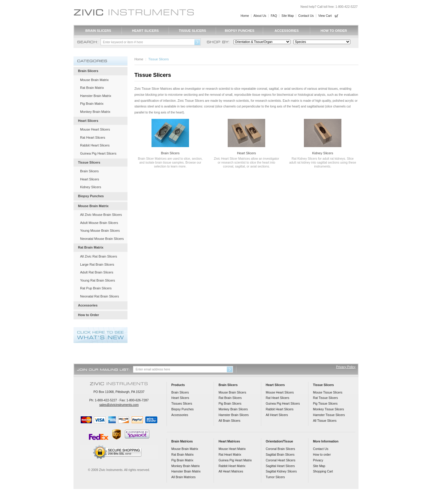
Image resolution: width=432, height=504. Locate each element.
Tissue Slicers (192, 31)
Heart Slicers (145, 31)
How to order (322, 455)
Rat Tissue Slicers (325, 398)
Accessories (286, 31)
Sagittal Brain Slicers (280, 455)
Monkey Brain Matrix (95, 112)
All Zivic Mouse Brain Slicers (101, 215)
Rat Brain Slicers (230, 398)
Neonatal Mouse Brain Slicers (102, 239)
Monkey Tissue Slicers (328, 409)
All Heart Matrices (231, 471)
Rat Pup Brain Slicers (96, 288)
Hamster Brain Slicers (233, 415)
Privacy (318, 460)
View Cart (325, 16)
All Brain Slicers (229, 421)
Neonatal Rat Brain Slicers (100, 296)
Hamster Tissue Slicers (329, 415)
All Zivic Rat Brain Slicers (99, 256)
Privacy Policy (346, 367)
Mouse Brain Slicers (232, 392)
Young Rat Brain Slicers (97, 280)
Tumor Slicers (275, 477)
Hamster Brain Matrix (96, 96)
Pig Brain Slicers (230, 404)
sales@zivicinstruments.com (119, 405)
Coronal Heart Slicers (281, 460)
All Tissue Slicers (325, 421)
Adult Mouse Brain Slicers (99, 223)
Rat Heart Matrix (230, 455)
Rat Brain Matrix (92, 88)
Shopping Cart (323, 471)
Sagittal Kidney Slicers (281, 471)
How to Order (334, 31)
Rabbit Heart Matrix (232, 466)
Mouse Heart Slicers (95, 129)
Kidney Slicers (322, 153)
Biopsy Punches (240, 31)
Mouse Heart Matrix (232, 449)
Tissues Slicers (182, 404)
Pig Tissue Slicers (325, 404)
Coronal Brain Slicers (280, 449)
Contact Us (306, 16)
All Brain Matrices (183, 477)
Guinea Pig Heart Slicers (98, 153)
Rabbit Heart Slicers (95, 145)
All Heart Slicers (277, 415)
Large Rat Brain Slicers (97, 264)
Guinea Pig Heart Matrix (235, 460)
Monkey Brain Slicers (233, 409)
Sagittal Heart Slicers (280, 466)
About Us (260, 16)
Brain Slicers (98, 31)
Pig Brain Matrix (92, 104)
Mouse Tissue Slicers (328, 392)
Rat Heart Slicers (93, 137)
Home (245, 16)
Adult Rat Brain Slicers (97, 272)
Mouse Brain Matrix (94, 80)
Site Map (288, 16)
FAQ (274, 16)
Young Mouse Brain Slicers (100, 231)
